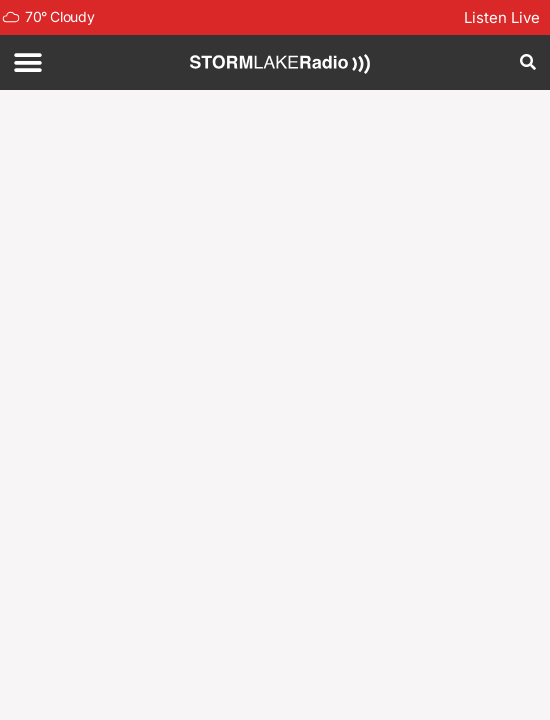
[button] (27, 62)
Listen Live (502, 17)
